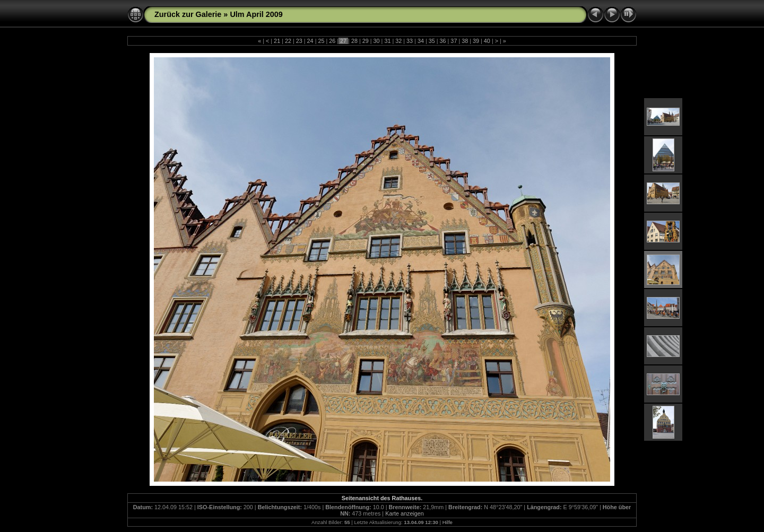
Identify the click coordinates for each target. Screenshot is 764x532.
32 (398, 41)
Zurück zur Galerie (188, 14)
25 (321, 41)
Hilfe (448, 522)
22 (288, 41)
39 (476, 41)
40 (487, 41)
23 (299, 41)
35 (432, 41)
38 (465, 41)
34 (421, 41)
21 (277, 41)
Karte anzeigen (405, 513)
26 (332, 41)
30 (377, 41)
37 (454, 41)
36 (443, 41)
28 (354, 41)
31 (387, 41)
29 (366, 41)
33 (410, 41)
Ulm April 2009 (256, 14)
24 (310, 41)
